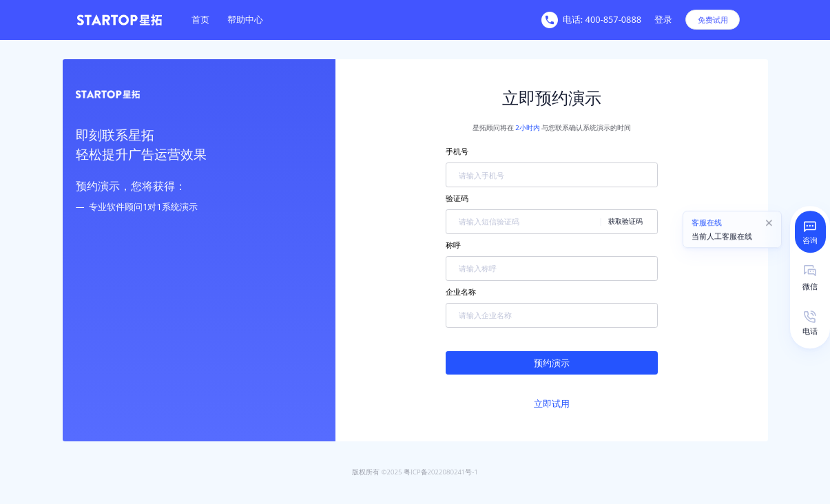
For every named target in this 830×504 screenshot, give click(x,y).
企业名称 (461, 292)
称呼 (453, 245)
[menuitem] (201, 20)
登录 (663, 19)
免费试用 (713, 20)
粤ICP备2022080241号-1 (441, 472)
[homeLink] (132, 20)
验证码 (457, 198)
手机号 (457, 151)
